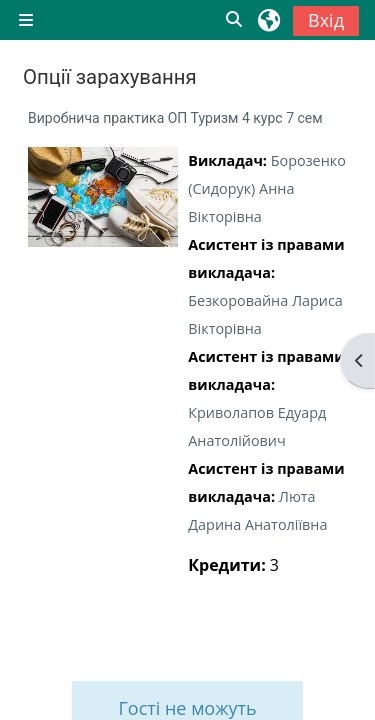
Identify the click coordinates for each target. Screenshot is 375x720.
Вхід (326, 20)
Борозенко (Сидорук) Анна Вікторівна (267, 188)
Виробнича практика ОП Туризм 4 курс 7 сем (175, 118)
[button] (235, 20)
